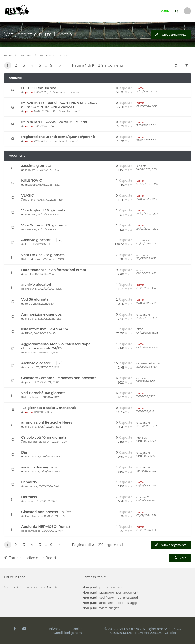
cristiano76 (35, 200)
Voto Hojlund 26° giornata (43, 210)
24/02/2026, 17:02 (147, 214)
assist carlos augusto (39, 467)
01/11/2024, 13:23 (146, 441)
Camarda (29, 482)
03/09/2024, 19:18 (147, 530)
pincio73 (31, 382)
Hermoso (29, 497)
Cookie (77, 629)
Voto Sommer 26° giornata (44, 225)
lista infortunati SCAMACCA (45, 329)
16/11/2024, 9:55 (146, 381)
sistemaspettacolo (148, 363)
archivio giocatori (36, 285)
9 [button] (51, 65)
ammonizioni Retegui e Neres (47, 422)
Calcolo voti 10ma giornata (44, 437)
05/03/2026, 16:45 (147, 184)
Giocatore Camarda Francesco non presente (59, 378)
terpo (29, 304)
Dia (24, 452)
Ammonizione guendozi (42, 314)
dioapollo (31, 185)
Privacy (55, 629)
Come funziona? (69, 92)
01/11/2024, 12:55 (146, 456)
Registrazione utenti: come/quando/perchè (58, 137)
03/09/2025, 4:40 (147, 288)
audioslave (35, 259)
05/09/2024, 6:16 (146, 515)
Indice (8, 56)
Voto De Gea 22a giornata (43, 255)
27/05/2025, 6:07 (147, 303)
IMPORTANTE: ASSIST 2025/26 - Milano (54, 122)
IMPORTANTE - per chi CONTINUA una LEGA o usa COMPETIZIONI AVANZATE (59, 105)
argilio (29, 274)
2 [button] (16, 65)
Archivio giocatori (36, 240)
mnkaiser (34, 397)
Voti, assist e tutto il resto (38, 34)
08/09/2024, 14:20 (147, 500)
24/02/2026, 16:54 (147, 229)
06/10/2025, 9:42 (147, 273)
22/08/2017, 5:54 (146, 140)
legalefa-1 (31, 170)
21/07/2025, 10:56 (147, 91)
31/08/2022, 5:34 (146, 125)
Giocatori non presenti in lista (46, 512)
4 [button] (32, 65)
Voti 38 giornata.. (36, 299)
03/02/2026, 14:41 (147, 243)
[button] (60, 66)
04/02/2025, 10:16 (147, 348)
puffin (29, 92)
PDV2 (29, 333)
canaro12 (31, 215)
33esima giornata (36, 166)
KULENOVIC (32, 180)
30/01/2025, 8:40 (147, 367)
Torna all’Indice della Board (30, 558)
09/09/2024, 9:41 (147, 486)
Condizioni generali (68, 633)
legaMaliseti (33, 531)
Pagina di (83, 65)
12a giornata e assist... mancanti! (49, 408)
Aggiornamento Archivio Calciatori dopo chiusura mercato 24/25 (56, 346)
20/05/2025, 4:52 (147, 318)
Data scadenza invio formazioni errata (54, 270)
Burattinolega (37, 442)
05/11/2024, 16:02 (147, 426)
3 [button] (24, 65)
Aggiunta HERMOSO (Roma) (46, 527)
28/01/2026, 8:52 (146, 258)
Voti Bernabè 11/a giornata (43, 393)
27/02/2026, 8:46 (147, 199)
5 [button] (40, 65)
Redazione (25, 56)
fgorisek (142, 438)
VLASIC (27, 195)
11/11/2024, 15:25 (146, 396)
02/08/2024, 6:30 (147, 106)
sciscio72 (31, 352)
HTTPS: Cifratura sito (39, 88)
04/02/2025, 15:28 (147, 333)
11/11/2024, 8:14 (145, 411)
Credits (170, 633)
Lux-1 (28, 244)
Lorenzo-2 (143, 240)
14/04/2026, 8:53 (147, 169)
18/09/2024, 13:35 (147, 471)
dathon (141, 378)
